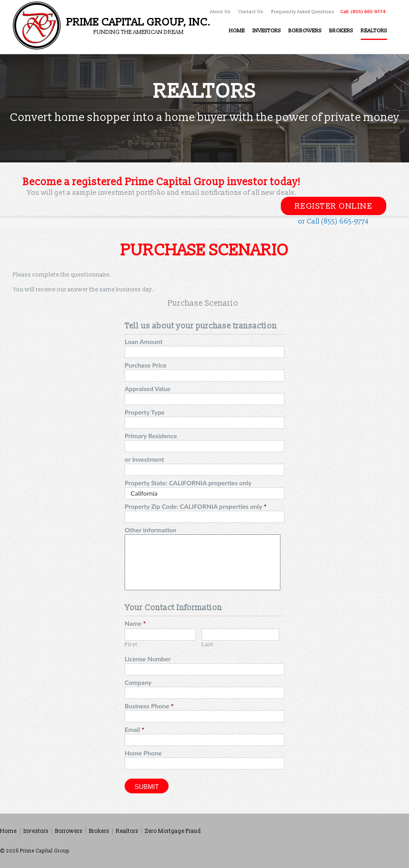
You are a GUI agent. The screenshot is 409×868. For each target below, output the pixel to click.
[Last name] (240, 635)
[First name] (160, 635)
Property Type (145, 412)
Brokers (99, 831)
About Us (220, 12)
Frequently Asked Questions (303, 12)
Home (8, 831)
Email (134, 729)
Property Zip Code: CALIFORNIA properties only (196, 506)
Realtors (127, 831)
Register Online (334, 206)
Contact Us (251, 12)
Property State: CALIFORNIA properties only (188, 483)
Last (208, 645)
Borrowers (69, 831)
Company (138, 682)
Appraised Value (148, 389)
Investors (36, 831)
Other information (151, 530)
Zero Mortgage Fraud (173, 831)
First (131, 645)
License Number (148, 659)
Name (135, 623)
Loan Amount (144, 341)
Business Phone (149, 706)
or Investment (144, 459)
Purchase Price (146, 365)
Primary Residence (151, 436)
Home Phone (143, 753)
